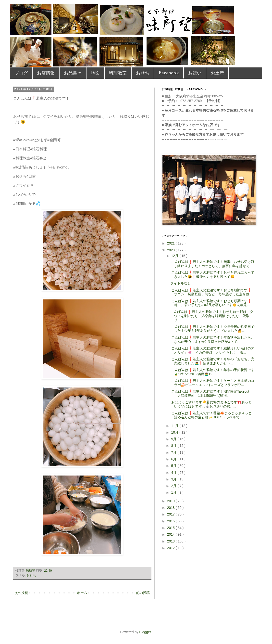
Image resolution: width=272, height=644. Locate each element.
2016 (171, 521)
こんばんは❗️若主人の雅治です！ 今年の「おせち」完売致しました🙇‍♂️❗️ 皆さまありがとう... (212, 361)
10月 (175, 432)
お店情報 (46, 73)
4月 (174, 473)
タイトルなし (181, 283)
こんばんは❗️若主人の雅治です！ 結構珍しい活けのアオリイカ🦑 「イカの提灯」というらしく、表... (212, 350)
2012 (171, 548)
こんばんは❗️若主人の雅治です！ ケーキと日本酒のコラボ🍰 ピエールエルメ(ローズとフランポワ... (212, 383)
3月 (174, 479)
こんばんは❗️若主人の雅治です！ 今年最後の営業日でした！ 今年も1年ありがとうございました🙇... (212, 329)
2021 (171, 243)
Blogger (145, 632)
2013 (171, 541)
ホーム (82, 593)
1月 (174, 492)
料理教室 (118, 73)
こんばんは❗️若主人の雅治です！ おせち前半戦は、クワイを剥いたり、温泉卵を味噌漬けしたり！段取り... (212, 316)
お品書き (73, 73)
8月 (174, 446)
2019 (171, 501)
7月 (174, 452)
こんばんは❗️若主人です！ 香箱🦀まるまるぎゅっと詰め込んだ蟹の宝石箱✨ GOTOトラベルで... (211, 415)
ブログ (21, 73)
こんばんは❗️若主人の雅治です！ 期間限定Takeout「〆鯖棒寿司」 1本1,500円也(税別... (210, 393)
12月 (175, 256)
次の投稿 (21, 593)
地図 (95, 73)
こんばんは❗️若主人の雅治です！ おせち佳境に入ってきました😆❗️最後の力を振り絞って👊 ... (212, 275)
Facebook (169, 73)
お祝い (195, 73)
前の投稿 (143, 593)
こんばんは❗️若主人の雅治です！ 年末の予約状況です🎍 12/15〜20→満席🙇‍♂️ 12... (212, 372)
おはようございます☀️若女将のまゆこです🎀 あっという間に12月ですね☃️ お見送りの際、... (211, 404)
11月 (175, 426)
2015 (171, 528)
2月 (174, 486)
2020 (171, 250)
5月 (174, 466)
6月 (174, 459)
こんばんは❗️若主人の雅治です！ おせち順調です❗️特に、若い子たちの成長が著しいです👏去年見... (211, 303)
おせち (143, 73)
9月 (174, 439)
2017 (171, 514)
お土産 (217, 73)
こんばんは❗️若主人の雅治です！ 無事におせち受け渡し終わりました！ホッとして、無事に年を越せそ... (212, 264)
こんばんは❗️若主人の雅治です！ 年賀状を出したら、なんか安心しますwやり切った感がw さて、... (212, 340)
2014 (171, 534)
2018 (171, 508)
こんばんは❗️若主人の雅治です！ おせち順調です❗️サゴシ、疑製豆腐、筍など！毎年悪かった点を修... (211, 292)
